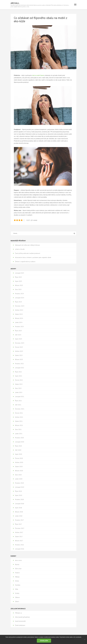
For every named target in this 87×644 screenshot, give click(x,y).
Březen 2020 (19, 471)
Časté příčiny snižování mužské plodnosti (28, 253)
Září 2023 (18, 335)
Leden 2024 (19, 322)
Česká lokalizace (20, 625)
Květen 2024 (19, 310)
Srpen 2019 (19, 495)
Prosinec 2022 (19, 364)
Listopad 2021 (20, 396)
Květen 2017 (19, 532)
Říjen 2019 (18, 491)
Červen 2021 (19, 413)
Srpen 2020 (19, 454)
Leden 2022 (19, 392)
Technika (18, 585)
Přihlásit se (18, 613)
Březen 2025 (19, 285)
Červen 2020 (19, 458)
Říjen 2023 (18, 331)
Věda (16, 589)
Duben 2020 (19, 466)
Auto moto (18, 560)
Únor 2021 (18, 429)
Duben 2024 (19, 314)
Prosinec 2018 (19, 499)
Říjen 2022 (18, 372)
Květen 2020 (19, 462)
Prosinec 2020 (19, 438)
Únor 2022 (18, 388)
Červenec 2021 (20, 409)
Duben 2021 (19, 421)
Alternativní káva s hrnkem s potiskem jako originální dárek (33, 257)
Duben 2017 (19, 536)
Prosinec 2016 (19, 545)
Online (17, 581)
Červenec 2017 (20, 528)
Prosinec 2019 (19, 483)
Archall (15, 3)
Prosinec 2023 (19, 326)
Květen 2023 (19, 351)
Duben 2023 (19, 355)
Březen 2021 (19, 425)
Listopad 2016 (20, 549)
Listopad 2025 (20, 273)
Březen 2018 (19, 512)
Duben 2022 (19, 384)
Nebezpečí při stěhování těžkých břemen (27, 245)
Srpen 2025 (19, 281)
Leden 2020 (19, 479)
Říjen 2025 (18, 277)
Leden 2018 (19, 516)
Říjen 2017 (18, 524)
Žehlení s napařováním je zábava (25, 262)
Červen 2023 (19, 347)
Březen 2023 (19, 359)
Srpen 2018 (19, 508)
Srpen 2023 (19, 339)
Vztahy (17, 593)
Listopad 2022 (20, 368)
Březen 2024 (19, 318)
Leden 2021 (19, 434)
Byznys (17, 564)
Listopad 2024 (20, 298)
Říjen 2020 (18, 446)
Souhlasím (44, 641)
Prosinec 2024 (19, 294)
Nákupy (17, 577)
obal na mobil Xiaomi (38, 75)
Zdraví (17, 601)
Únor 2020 (18, 475)
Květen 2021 (19, 417)
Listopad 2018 (20, 504)
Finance (17, 573)
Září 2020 (18, 450)
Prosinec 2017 (19, 520)
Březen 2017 (19, 541)
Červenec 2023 (20, 343)
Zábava (17, 597)
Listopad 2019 (20, 487)
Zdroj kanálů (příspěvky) (22, 617)
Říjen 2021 (18, 401)
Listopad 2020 (20, 442)
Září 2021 (18, 405)
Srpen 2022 (19, 376)
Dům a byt (18, 569)
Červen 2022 (19, 380)
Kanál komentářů (20, 621)
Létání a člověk (20, 249)
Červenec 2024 (20, 306)
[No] (85, 639)
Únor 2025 (18, 289)
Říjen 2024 (18, 302)
